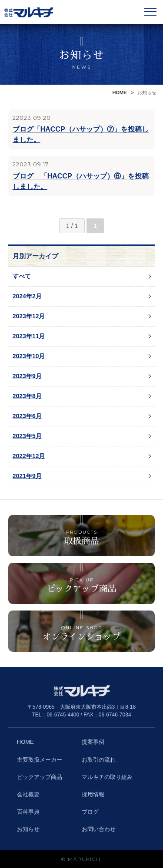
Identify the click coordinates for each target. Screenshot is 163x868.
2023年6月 (27, 416)
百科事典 (28, 812)
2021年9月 (27, 476)
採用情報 (93, 794)
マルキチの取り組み (107, 777)
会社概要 (28, 794)
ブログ (90, 812)
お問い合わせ (99, 829)
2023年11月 (29, 336)
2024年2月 (27, 296)
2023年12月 (29, 316)
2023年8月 (27, 396)
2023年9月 (27, 376)
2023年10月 (29, 356)
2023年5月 (27, 436)
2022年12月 (29, 456)
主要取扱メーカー (40, 760)
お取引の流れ (99, 760)
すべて (22, 276)
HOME (120, 92)
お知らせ (28, 829)
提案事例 (93, 742)
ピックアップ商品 (40, 777)
